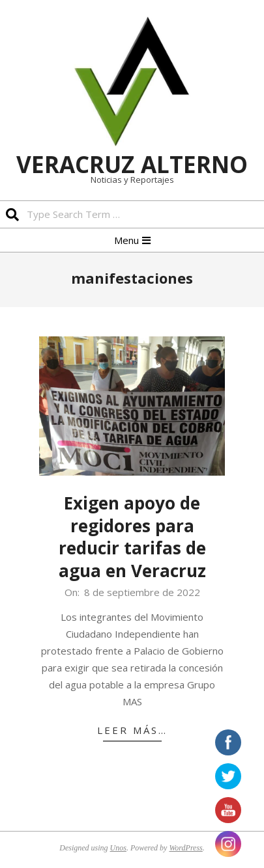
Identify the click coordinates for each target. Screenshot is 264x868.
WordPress (185, 848)
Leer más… (132, 730)
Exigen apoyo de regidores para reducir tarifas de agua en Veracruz (132, 537)
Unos (118, 848)
